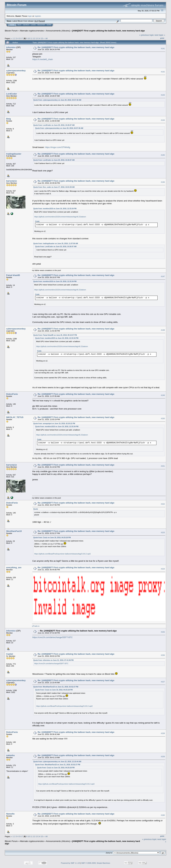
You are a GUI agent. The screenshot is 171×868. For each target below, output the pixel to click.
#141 (163, 49)
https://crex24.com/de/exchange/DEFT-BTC (52, 637)
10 (29, 38)
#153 (163, 532)
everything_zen (14, 567)
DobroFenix (12, 394)
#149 (163, 395)
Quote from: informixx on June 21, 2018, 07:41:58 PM (53, 660)
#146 (163, 182)
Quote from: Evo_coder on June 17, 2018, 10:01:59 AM (54, 187)
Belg (8, 119)
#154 (163, 569)
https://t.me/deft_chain (43, 59)
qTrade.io (36, 626)
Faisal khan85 (13, 275)
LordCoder (12, 94)
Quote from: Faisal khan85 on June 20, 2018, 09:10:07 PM (55, 335)
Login (33, 25)
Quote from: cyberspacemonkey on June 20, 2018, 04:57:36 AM (57, 100)
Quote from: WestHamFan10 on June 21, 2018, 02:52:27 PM (56, 687)
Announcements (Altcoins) (58, 31)
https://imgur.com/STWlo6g (58, 147)
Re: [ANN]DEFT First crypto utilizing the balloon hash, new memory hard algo (76, 47)
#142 (163, 72)
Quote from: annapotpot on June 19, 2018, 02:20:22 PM (54, 424)
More (49, 25)
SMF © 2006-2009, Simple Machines (96, 863)
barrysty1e (12, 181)
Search (26, 25)
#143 (163, 95)
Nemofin (10, 814)
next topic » (160, 35)
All (47, 38)
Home (12, 25)
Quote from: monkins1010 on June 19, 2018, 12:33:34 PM (55, 209)
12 (34, 38)
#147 (163, 276)
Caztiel (10, 654)
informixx (11, 47)
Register (41, 25)
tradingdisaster (14, 154)
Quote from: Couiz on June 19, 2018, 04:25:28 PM (52, 538)
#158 (163, 733)
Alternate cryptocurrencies (32, 31)
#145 (163, 155)
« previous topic (147, 35)
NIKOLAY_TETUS (15, 417)
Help (19, 25)
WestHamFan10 (14, 531)
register (38, 16)
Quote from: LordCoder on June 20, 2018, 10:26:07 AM (54, 125)
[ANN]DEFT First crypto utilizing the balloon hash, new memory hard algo (108, 31)
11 (31, 38)
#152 (163, 504)
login (30, 16)
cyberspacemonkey (16, 71)
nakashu (10, 755)
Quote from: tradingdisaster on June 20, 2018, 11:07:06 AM (56, 244)
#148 (163, 330)
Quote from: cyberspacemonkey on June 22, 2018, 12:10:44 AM (57, 762)
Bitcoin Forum (11, 31)
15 (42, 38)
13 (37, 38)
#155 (163, 632)
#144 (163, 120)
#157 (163, 682)
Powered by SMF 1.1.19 (70, 863)
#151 (163, 466)
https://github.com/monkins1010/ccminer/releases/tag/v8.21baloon (60, 217)
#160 (163, 815)
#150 (163, 418)
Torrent (42, 21)
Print (162, 38)
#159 (163, 757)
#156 (163, 655)
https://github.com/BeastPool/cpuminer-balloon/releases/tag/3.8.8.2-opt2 (62, 554)
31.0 (36, 21)
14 (39, 38)
